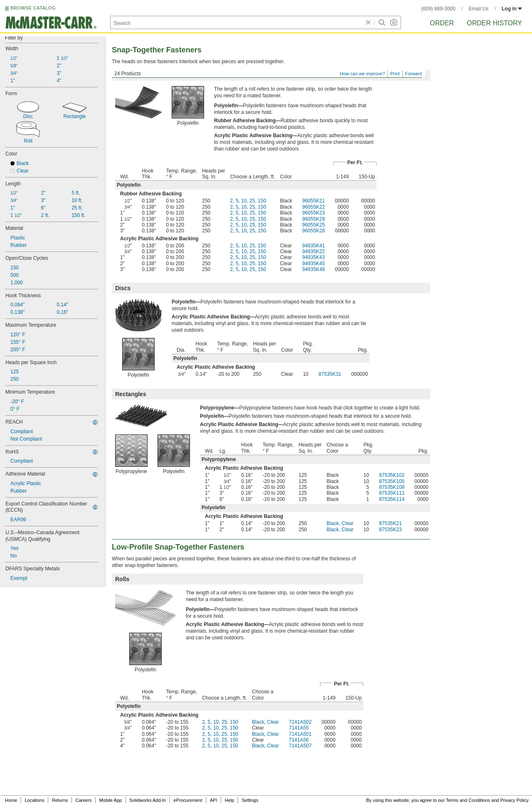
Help (230, 800)
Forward (414, 74)
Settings (250, 800)
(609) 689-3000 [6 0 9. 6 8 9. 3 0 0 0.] (438, 9)
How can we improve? (362, 74)
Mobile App (111, 800)
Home (11, 800)
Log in (512, 9)
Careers (83, 800)
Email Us (478, 9)
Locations (35, 800)
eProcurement (188, 800)
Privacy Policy (515, 800)
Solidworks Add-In (148, 800)
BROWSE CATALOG (33, 8)
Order (442, 23)
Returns (60, 800)
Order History (494, 23)
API (214, 800)
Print (395, 74)
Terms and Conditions (468, 800)
